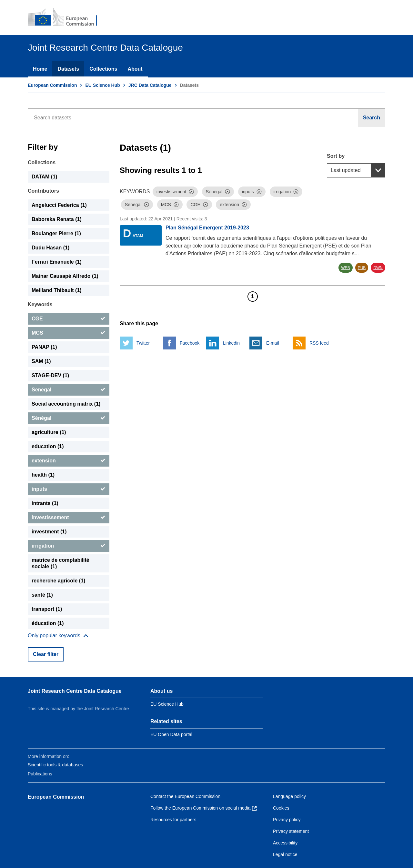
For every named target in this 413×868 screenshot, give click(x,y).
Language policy (289, 796)
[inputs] (69, 489)
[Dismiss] (191, 192)
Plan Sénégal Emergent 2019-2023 (207, 228)
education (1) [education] (48, 446)
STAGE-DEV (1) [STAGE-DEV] (50, 375)
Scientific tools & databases (55, 765)
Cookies (281, 808)
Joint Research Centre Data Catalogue (75, 691)
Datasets (68, 69)
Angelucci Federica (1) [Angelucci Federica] (59, 205)
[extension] (69, 461)
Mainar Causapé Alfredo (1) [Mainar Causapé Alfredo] (65, 276)
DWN (378, 268)
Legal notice (285, 854)
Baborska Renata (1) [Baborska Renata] (57, 219)
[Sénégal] (69, 418)
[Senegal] (69, 390)
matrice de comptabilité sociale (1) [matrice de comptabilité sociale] (60, 563)
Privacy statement (291, 831)
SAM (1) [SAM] (41, 361)
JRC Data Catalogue (150, 85)
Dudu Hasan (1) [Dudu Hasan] (50, 248)
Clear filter (46, 654)
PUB (362, 268)
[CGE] (69, 319)
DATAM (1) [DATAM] (44, 177)
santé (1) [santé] (42, 595)
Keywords (40, 304)
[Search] (372, 118)
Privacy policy (287, 820)
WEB (345, 268)
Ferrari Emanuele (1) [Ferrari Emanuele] (57, 262)
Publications (40, 774)
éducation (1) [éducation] (48, 623)
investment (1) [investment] (49, 532)
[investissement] (69, 518)
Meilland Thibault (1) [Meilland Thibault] (57, 290)
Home (40, 69)
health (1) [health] (43, 475)
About (135, 69)
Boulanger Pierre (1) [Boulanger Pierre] (56, 233)
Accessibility (285, 843)
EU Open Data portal (171, 734)
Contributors (43, 191)
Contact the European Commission (185, 796)
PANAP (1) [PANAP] (44, 347)
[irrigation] (69, 546)
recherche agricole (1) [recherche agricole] (58, 581)
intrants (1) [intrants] (45, 503)
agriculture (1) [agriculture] (49, 432)
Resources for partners (173, 820)
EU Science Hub (102, 85)
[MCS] (69, 333)
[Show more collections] (58, 636)
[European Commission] (67, 17)
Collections (103, 69)
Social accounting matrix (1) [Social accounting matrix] (66, 404)
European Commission (52, 85)
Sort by (336, 156)
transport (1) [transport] (47, 609)
